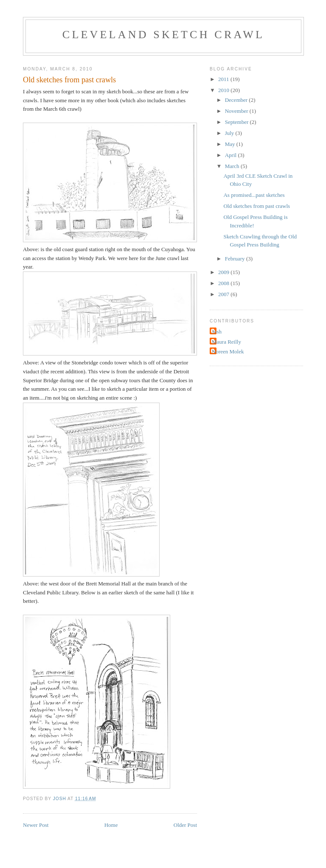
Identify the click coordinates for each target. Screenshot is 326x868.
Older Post (185, 825)
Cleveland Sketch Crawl (163, 35)
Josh (217, 332)
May (231, 144)
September (237, 122)
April (232, 155)
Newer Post (36, 825)
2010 (224, 90)
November (237, 111)
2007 (224, 294)
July (230, 133)
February (236, 259)
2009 (224, 272)
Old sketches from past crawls (257, 206)
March (233, 166)
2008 (224, 283)
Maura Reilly (226, 342)
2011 (224, 79)
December (237, 100)
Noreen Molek (228, 351)
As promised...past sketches (254, 195)
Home (111, 825)
